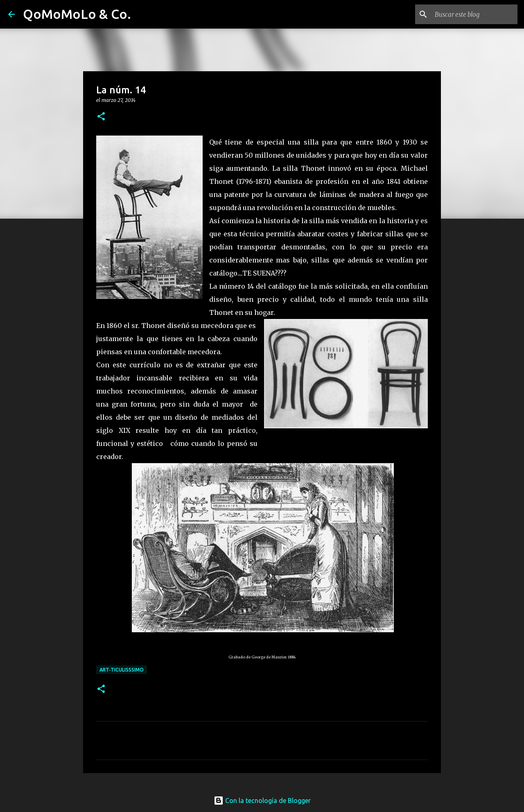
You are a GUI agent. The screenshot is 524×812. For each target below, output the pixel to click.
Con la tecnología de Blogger (262, 801)
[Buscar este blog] (474, 14)
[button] (101, 117)
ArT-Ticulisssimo (122, 670)
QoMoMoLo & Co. (77, 14)
